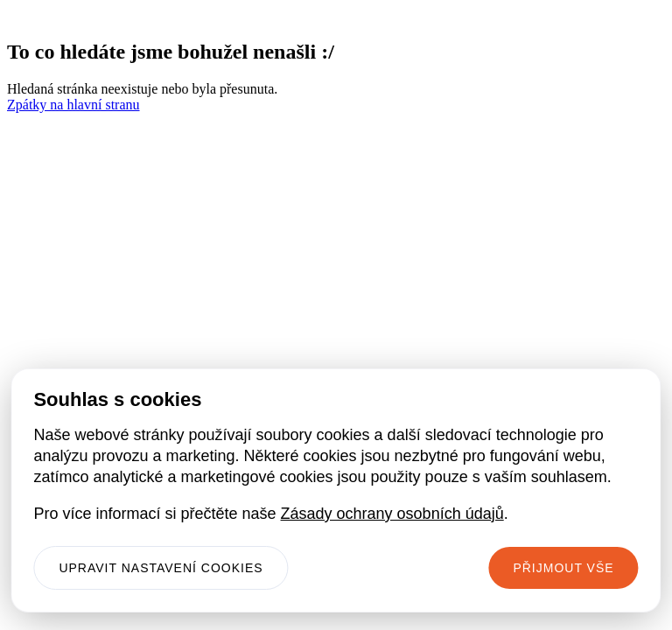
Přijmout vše (563, 568)
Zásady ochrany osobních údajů (392, 514)
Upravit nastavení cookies (161, 568)
